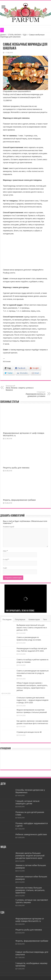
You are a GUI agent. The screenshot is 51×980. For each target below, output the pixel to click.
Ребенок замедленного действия (31, 834)
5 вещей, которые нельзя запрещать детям (27, 802)
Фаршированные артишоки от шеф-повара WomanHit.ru (30, 920)
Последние (7, 619)
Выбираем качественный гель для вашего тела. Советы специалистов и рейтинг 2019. (32, 628)
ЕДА (25, 35)
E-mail (6, 559)
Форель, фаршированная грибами (19, 500)
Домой (3, 35)
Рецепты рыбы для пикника (16, 468)
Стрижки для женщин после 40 (29, 732)
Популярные (20, 619)
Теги (45, 619)
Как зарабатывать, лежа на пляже (20, 611)
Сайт (5, 568)
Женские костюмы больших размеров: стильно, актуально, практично (30, 890)
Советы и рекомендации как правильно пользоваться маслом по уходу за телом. (33, 673)
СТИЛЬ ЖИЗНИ (14, 35)
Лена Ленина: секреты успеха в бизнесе (20, 388)
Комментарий (9, 527)
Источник (7, 361)
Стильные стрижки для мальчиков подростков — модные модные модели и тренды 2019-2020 (33, 700)
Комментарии (34, 619)
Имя (5, 551)
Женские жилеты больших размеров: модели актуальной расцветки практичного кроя (30, 856)
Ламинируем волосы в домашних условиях (31, 394)
